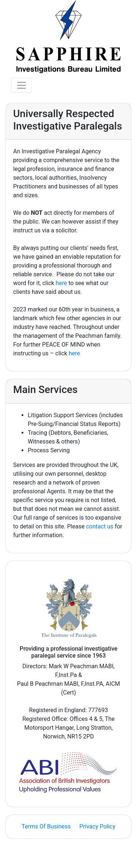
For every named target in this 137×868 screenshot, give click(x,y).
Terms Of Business (46, 826)
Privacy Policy (97, 826)
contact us (100, 526)
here (61, 283)
